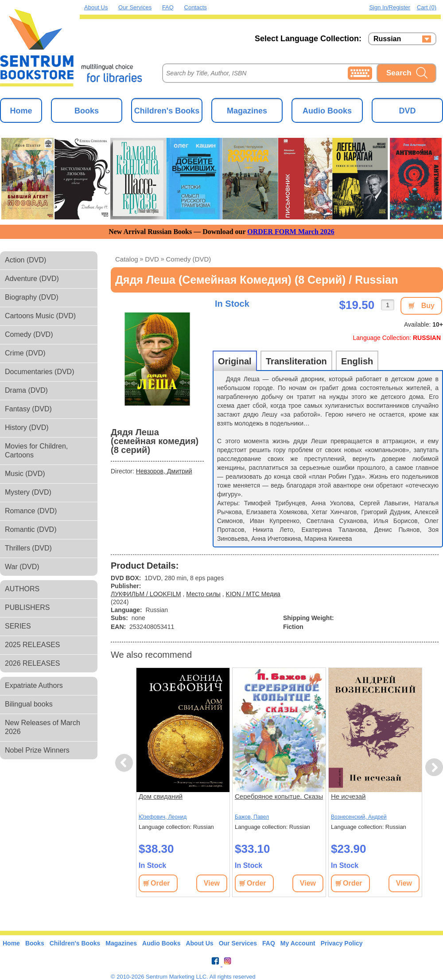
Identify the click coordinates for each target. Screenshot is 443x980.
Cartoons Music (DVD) (40, 316)
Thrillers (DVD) (28, 548)
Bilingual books (29, 704)
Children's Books (167, 111)
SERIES (18, 626)
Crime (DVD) (25, 353)
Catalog (127, 259)
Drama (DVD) (26, 390)
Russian (387, 39)
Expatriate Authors (34, 685)
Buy (428, 306)
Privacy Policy (342, 943)
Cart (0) (427, 7)
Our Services (135, 7)
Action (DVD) (25, 260)
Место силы (203, 594)
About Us (96, 7)
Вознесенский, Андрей (359, 817)
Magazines (247, 111)
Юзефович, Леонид (163, 817)
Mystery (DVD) (28, 492)
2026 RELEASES (33, 663)
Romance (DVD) (31, 511)
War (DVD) (22, 567)
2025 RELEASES (33, 645)
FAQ (168, 7)
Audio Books (327, 111)
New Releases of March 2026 (43, 727)
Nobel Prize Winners (37, 750)
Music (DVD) (25, 474)
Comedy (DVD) (29, 334)
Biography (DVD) (32, 297)
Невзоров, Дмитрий (164, 471)
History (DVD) (27, 428)
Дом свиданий (161, 796)
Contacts (196, 7)
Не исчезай (348, 796)
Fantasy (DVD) (28, 409)
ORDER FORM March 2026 (291, 232)
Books (87, 111)
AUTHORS (22, 589)
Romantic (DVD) (31, 529)
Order (160, 883)
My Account (298, 943)
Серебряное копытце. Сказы (279, 796)
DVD (407, 111)
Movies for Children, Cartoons (36, 451)
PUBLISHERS (27, 607)
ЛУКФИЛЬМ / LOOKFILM (146, 594)
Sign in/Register (390, 7)
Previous (125, 763)
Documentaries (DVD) (39, 372)
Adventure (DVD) (32, 279)
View (212, 883)
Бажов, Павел (252, 817)
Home (21, 111)
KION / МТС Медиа (253, 594)
